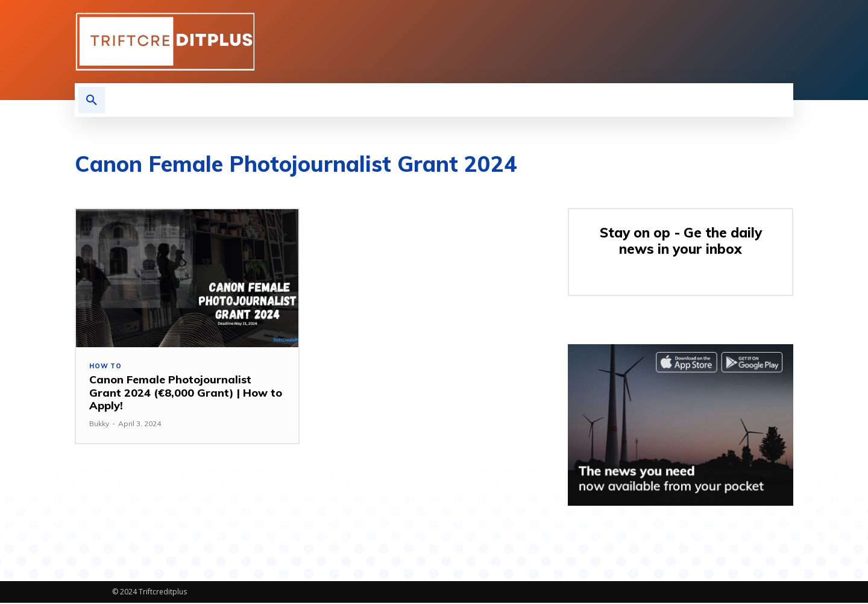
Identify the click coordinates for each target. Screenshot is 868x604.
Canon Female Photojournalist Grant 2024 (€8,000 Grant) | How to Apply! (186, 393)
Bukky (99, 424)
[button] (92, 100)
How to (106, 366)
